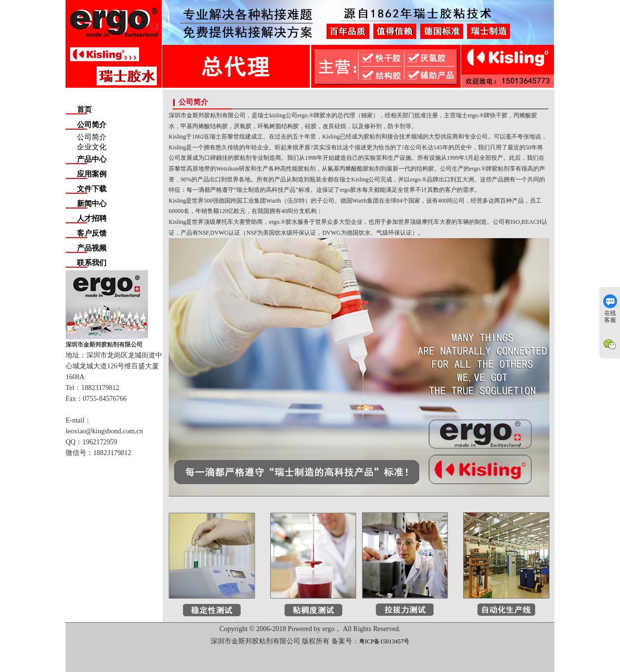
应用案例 (92, 174)
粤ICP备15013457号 (384, 641)
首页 (84, 109)
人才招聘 (92, 218)
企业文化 (92, 147)
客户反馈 (92, 233)
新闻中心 (92, 204)
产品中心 (92, 159)
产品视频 (92, 248)
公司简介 (92, 125)
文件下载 (92, 189)
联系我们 (92, 263)
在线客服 (610, 309)
